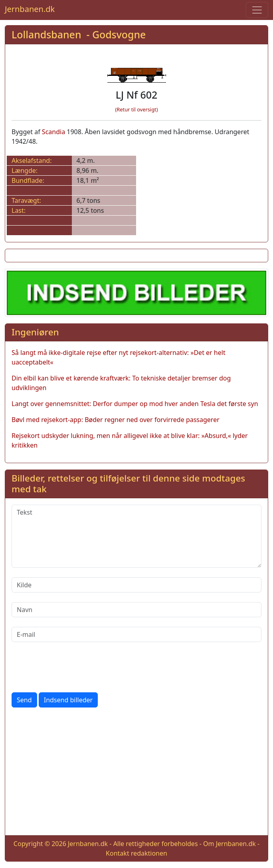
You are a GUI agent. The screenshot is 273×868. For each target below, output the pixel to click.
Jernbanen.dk (30, 9)
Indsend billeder (68, 700)
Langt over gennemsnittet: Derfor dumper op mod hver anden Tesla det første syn (135, 404)
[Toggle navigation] (257, 10)
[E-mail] (136, 634)
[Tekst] (136, 536)
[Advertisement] (136, 773)
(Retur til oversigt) (137, 109)
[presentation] (72, 667)
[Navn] (136, 610)
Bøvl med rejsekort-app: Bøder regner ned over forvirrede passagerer (116, 420)
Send (24, 700)
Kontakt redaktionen (136, 853)
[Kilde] (136, 585)
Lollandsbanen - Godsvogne (79, 34)
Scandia (53, 132)
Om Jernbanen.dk (229, 844)
